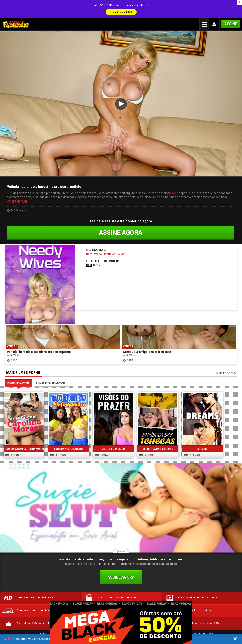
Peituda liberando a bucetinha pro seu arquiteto (39, 336)
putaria (174, 178)
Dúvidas (40, 618)
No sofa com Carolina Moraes (24, 433)
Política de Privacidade (202, 618)
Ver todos (225, 358)
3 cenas (57, 439)
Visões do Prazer (111, 433)
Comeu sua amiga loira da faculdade (147, 336)
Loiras (121, 238)
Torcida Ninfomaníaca (67, 433)
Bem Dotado (94, 238)
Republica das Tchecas (155, 433)
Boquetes (109, 238)
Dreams (199, 433)
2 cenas (13, 439)
